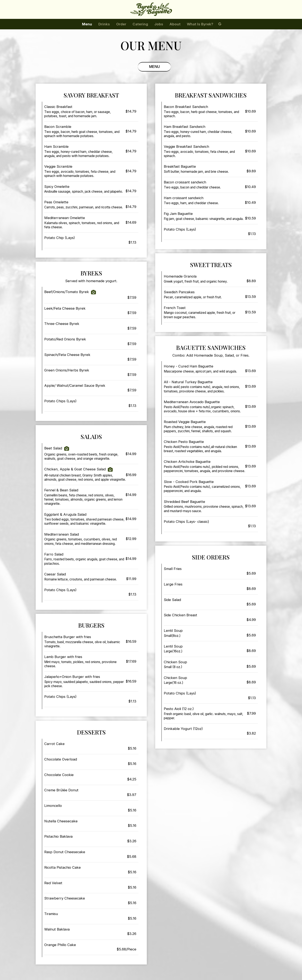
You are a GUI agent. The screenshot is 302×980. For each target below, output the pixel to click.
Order (121, 24)
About (175, 24)
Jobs (159, 24)
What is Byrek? (200, 24)
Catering (140, 24)
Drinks (104, 24)
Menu (87, 24)
